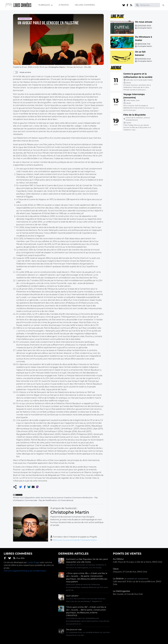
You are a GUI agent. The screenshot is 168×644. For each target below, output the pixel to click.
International (25, 19)
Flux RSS (19, 558)
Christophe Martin (145, 28)
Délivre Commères (85, 5)
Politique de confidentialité (33, 571)
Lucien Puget (33, 562)
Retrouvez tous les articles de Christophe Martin (75, 540)
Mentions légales (12, 571)
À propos (64, 5)
